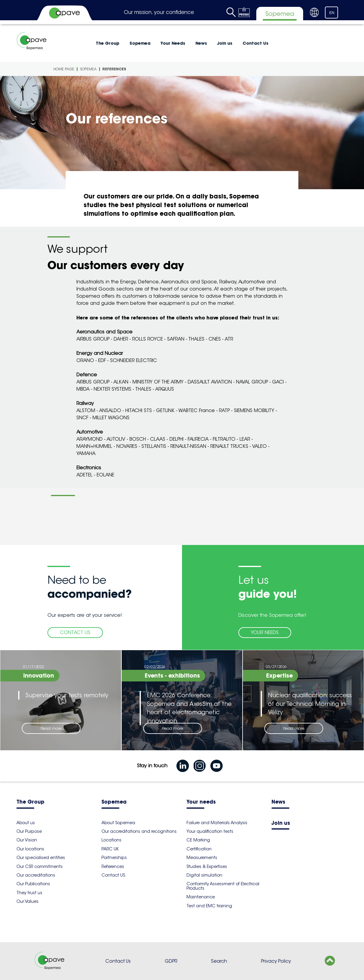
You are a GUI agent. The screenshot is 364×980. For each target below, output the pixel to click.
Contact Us (256, 43)
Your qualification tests (210, 831)
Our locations (30, 849)
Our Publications (33, 884)
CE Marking (198, 840)
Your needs (201, 802)
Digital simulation (204, 875)
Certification (199, 849)
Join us (225, 43)
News (201, 43)
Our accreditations (36, 875)
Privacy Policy (276, 961)
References (114, 69)
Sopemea (140, 43)
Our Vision (27, 840)
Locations (111, 840)
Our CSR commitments (40, 866)
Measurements (202, 858)
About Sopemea (118, 823)
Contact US (113, 875)
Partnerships (114, 858)
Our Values (27, 901)
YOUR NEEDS (265, 632)
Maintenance (201, 897)
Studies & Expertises (207, 866)
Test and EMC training (209, 906)
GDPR (171, 961)
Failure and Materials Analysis (217, 823)
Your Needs (173, 43)
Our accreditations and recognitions (139, 831)
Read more (51, 728)
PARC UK (110, 849)
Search (219, 961)
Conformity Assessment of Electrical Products (223, 886)
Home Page (64, 69)
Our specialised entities (41, 858)
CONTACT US (75, 632)
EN (332, 13)
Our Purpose (29, 831)
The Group (108, 43)
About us (26, 823)
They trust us (29, 893)
